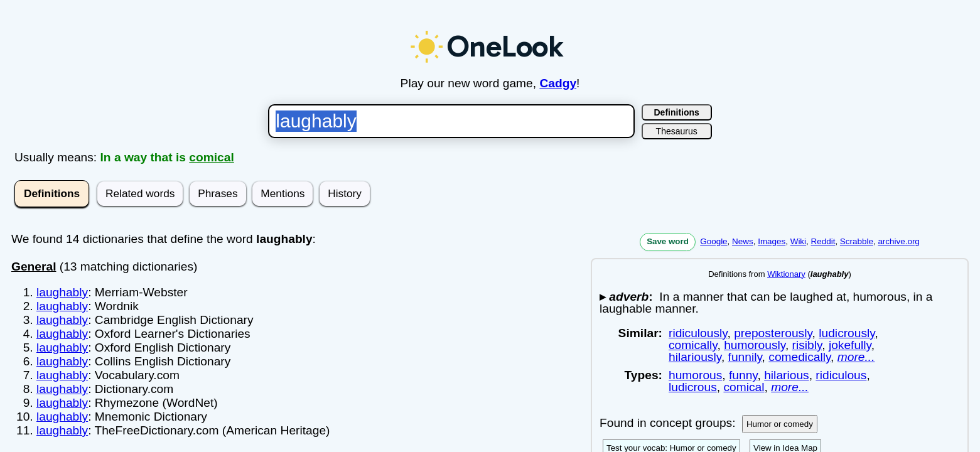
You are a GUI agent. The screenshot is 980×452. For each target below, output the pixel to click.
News (743, 241)
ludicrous (693, 387)
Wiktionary (786, 274)
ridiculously (698, 333)
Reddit (823, 241)
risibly (807, 345)
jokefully (850, 345)
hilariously (695, 357)
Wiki (798, 241)
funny (743, 375)
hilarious (786, 375)
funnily (745, 357)
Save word (668, 241)
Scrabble (857, 241)
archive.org (898, 241)
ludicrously (847, 333)
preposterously (773, 333)
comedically (800, 357)
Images (772, 241)
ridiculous (841, 375)
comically (693, 345)
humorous (695, 375)
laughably (62, 292)
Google (713, 241)
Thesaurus (677, 131)
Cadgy (558, 83)
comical (211, 157)
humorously (755, 345)
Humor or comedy (780, 424)
